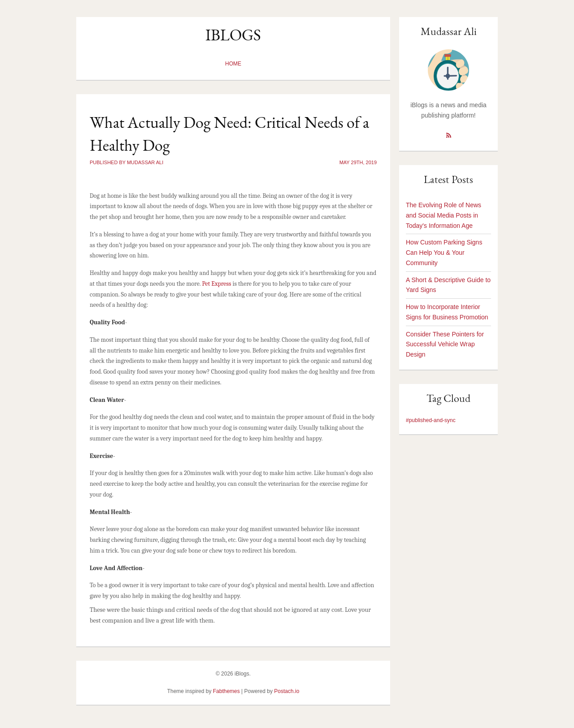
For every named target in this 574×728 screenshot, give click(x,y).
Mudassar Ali (449, 31)
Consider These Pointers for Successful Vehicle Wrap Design (445, 344)
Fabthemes (226, 691)
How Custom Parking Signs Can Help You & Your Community (444, 253)
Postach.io (287, 691)
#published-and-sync (431, 420)
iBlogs (233, 35)
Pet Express (216, 284)
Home (233, 64)
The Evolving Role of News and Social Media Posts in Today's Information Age (444, 215)
